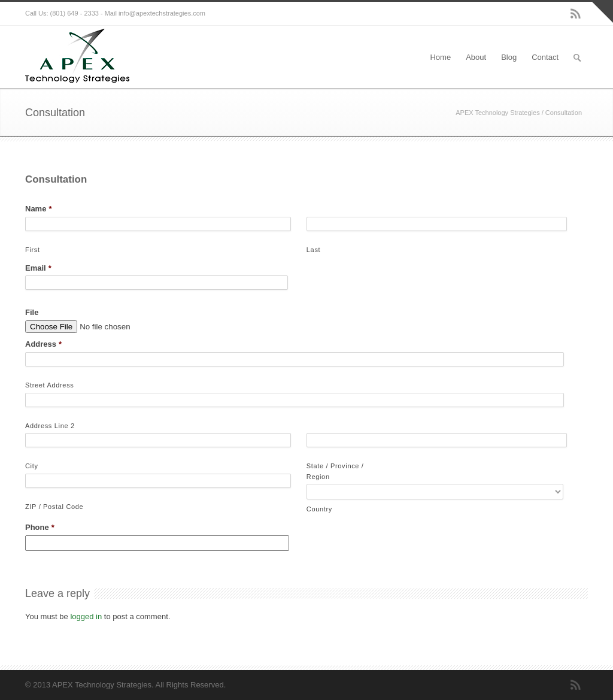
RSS (576, 14)
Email (38, 268)
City (32, 466)
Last (313, 250)
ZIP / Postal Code (54, 507)
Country (319, 509)
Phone (40, 527)
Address (43, 344)
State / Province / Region (335, 471)
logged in (86, 616)
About (476, 57)
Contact (545, 57)
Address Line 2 (50, 426)
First (33, 250)
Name (38, 209)
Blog (509, 57)
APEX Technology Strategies (497, 113)
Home (440, 57)
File (32, 312)
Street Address (49, 385)
